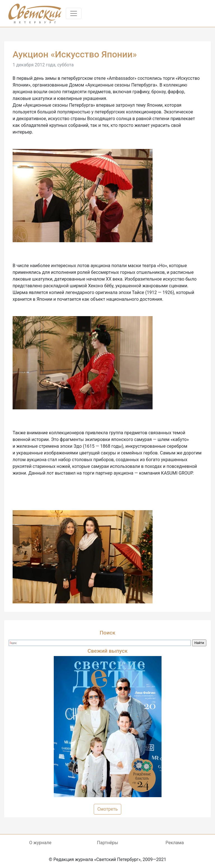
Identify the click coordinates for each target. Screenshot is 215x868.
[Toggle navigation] (74, 13)
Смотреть (108, 809)
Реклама (175, 843)
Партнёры (107, 843)
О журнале (40, 843)
